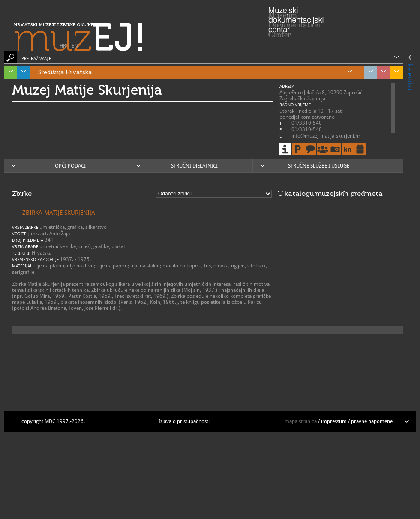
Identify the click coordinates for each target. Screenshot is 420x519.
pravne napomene (372, 421)
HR (63, 46)
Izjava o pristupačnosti (184, 421)
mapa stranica (301, 421)
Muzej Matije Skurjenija (87, 90)
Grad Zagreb (369, 72)
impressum (334, 421)
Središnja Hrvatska (195, 72)
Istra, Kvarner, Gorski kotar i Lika (9, 72)
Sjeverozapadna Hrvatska (381, 72)
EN (75, 46)
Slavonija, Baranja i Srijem (394, 72)
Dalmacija (21, 72)
